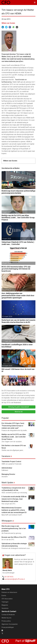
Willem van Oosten (8, 23)
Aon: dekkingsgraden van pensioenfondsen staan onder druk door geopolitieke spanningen (18, 295)
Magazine (5, 605)
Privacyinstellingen (8, 627)
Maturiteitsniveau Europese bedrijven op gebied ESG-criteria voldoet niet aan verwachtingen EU (14, 510)
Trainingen (5, 602)
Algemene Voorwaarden (10, 624)
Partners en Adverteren (9, 592)
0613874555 (9, 577)
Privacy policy (6, 621)
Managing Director (8, 474)
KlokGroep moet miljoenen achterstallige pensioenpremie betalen (18, 192)
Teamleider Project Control (11, 462)
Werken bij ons (6, 618)
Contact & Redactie (8, 615)
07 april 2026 (6, 290)
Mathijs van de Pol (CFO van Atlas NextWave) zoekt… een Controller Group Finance (18, 218)
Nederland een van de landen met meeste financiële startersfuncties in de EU (18, 321)
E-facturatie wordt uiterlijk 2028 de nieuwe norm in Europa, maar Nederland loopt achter (14, 499)
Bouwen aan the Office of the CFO (14, 537)
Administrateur (7, 468)
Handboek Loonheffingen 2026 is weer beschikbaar (17, 346)
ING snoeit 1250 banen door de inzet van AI (18, 370)
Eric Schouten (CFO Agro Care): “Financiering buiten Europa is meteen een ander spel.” (13, 426)
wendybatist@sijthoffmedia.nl (15, 579)
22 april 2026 (6, 187)
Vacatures (6, 456)
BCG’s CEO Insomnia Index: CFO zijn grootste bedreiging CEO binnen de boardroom (16, 269)
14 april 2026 (6, 239)
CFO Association (7, 599)
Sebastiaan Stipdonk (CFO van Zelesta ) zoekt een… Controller (18, 243)
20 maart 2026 (7, 317)
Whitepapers (7, 521)
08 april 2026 (6, 263)
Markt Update (7, 483)
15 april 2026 (6, 212)
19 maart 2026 (7, 366)
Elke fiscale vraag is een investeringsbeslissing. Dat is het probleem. (14, 528)
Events (4, 596)
